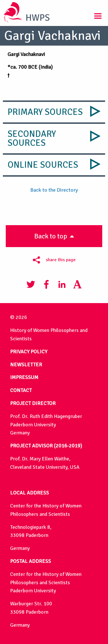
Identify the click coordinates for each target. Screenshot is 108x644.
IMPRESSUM (24, 377)
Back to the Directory (54, 190)
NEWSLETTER (26, 365)
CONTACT (21, 390)
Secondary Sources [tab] (32, 138)
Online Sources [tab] (43, 165)
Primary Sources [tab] (45, 112)
